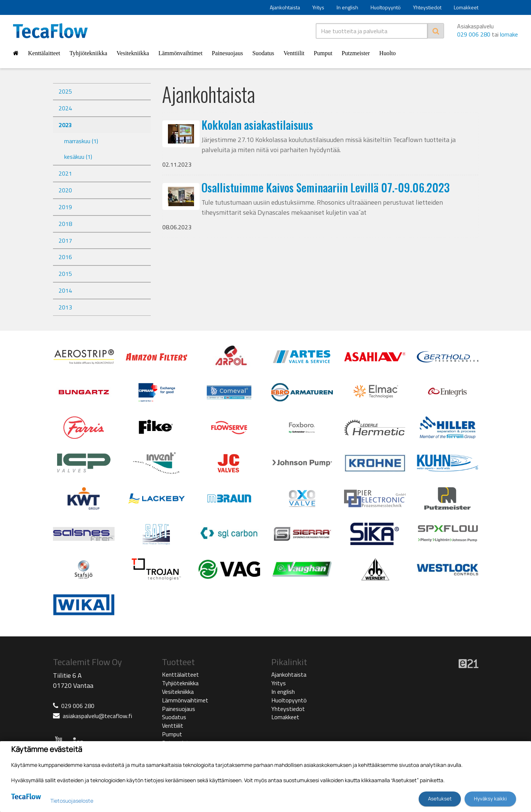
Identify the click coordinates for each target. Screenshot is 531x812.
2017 (65, 240)
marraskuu (81, 141)
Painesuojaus (228, 53)
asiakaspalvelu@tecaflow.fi (97, 716)
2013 (65, 307)
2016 (65, 257)
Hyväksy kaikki (490, 799)
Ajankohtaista (285, 7)
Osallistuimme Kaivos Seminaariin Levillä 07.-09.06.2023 (326, 187)
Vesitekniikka (133, 53)
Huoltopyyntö (386, 7)
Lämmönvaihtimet (180, 53)
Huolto (387, 53)
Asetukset (440, 799)
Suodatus (263, 53)
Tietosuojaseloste (72, 801)
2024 (65, 108)
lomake (509, 34)
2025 (65, 91)
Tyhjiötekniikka (88, 53)
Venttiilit (294, 53)
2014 (65, 290)
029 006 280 (474, 34)
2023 (65, 125)
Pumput (323, 53)
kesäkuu (78, 157)
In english (347, 7)
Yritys (318, 7)
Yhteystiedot (427, 7)
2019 (65, 207)
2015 (65, 274)
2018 (65, 224)
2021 (65, 173)
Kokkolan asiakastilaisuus (257, 125)
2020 (65, 190)
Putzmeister (356, 53)
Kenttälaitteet (44, 53)
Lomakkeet (466, 7)
